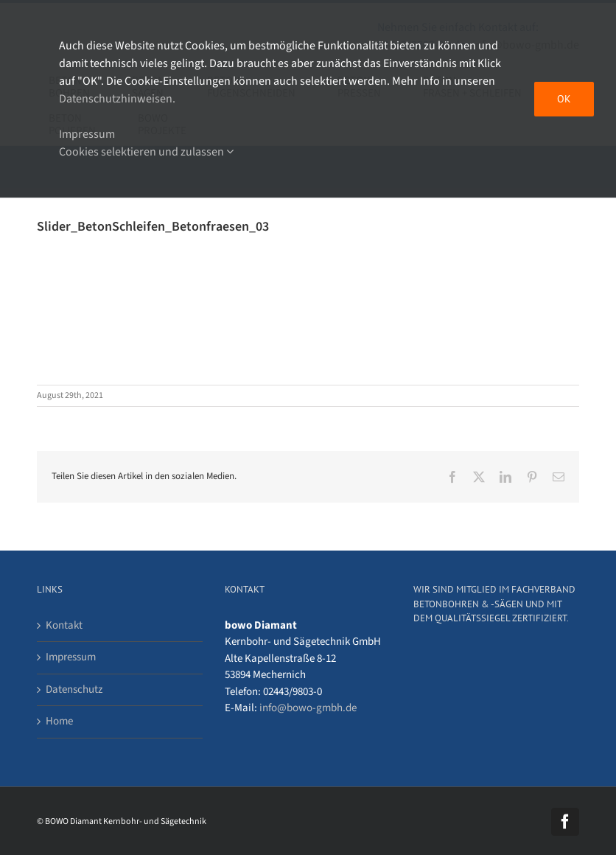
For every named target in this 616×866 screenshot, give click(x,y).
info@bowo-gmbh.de (308, 708)
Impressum (71, 657)
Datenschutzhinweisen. (117, 99)
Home (59, 721)
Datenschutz (74, 689)
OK (564, 99)
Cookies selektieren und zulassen (146, 152)
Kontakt (64, 625)
